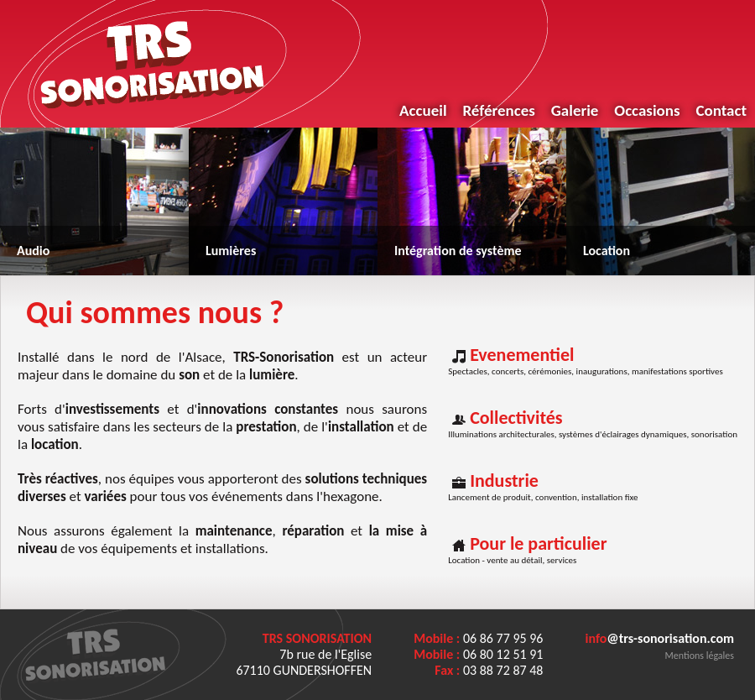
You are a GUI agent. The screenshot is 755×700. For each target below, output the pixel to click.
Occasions (647, 110)
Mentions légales (700, 656)
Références (498, 110)
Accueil (423, 110)
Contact (721, 110)
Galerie (575, 110)
